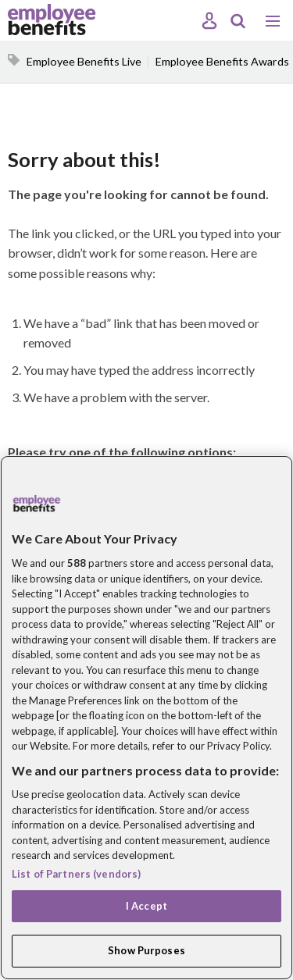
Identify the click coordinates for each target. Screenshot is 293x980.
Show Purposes (146, 950)
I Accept (146, 906)
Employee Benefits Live (84, 61)
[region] (146, 718)
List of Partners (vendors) (76, 874)
